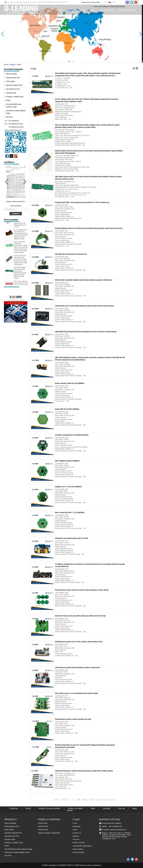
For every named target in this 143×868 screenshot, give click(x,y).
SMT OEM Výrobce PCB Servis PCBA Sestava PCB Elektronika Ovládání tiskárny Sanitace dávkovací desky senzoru (20, 275)
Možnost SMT (43, 826)
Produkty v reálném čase (15, 97)
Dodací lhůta (43, 823)
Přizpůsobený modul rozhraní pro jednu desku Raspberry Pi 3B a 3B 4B (82, 590)
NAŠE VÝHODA (79, 843)
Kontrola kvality (78, 852)
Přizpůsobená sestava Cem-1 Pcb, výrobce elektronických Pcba (79, 642)
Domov (6, 65)
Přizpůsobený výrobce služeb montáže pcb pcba (73, 719)
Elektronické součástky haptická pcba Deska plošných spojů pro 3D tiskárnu (84, 280)
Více (71, 88)
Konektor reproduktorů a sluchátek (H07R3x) (72, 435)
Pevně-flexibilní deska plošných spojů (18, 849)
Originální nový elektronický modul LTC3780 (72, 538)
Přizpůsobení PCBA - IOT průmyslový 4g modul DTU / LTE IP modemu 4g (82, 202)
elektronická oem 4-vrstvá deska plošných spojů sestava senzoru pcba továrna (84, 306)
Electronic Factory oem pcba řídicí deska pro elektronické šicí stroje (80, 616)
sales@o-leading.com (24, 2)
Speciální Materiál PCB (14, 85)
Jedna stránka (78, 849)
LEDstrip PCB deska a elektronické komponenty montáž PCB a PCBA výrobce (84, 771)
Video (93, 808)
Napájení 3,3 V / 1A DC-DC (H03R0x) (68, 487)
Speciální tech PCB (13, 89)
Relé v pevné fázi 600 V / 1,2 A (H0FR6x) (70, 512)
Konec (85, 800)
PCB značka (10, 81)
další (79, 800)
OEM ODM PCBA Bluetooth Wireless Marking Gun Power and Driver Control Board (86, 332)
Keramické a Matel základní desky (17, 852)
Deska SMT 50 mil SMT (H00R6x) (67, 409)
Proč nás (121, 808)
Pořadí (28, 808)
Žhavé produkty (12, 74)
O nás (75, 823)
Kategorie (13, 65)
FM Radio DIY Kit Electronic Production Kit (71, 254)
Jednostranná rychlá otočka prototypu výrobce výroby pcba (77, 667)
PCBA (8, 100)
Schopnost (14, 808)
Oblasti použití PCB (13, 78)
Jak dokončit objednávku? (82, 846)
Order (75, 830)
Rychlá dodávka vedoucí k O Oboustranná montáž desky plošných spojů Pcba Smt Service (89, 228)
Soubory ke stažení (75, 808)
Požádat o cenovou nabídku (49, 808)
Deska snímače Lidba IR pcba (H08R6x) (70, 383)
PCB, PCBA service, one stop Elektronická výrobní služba (77, 693)
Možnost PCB (43, 830)
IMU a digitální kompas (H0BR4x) (67, 461)
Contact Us (77, 833)
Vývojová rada (11, 93)
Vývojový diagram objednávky (49, 833)
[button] (69, 61)
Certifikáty (106, 808)
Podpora (76, 836)
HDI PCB (9, 117)
